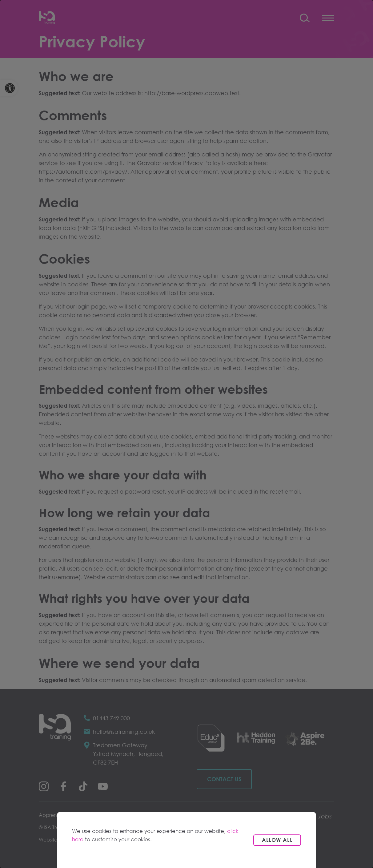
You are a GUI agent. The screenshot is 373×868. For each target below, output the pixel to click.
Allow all (277, 840)
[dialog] (186, 434)
